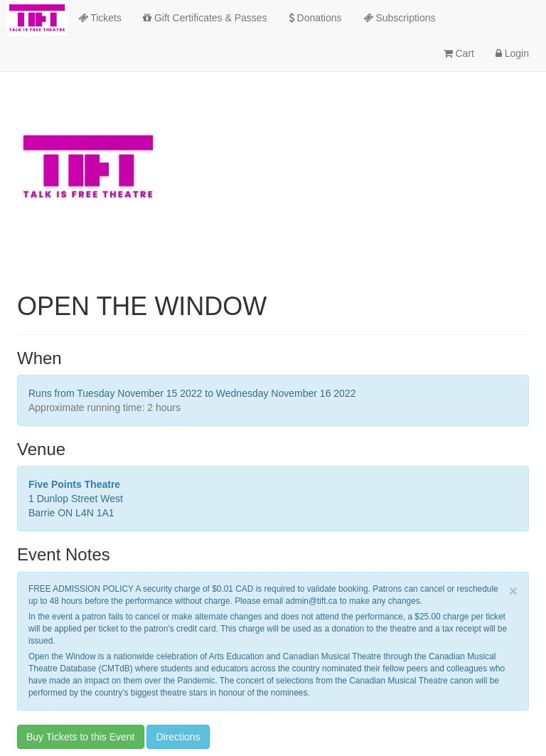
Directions (178, 737)
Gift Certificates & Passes (205, 18)
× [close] (513, 591)
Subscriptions (400, 18)
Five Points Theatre (74, 484)
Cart (459, 53)
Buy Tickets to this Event (81, 737)
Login (512, 53)
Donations (315, 18)
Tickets (100, 18)
